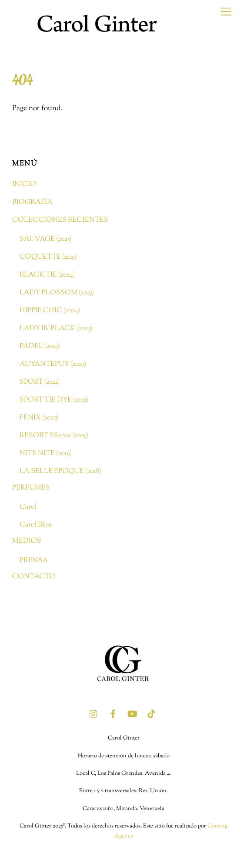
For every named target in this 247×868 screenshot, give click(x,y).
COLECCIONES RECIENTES (60, 220)
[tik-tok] (151, 714)
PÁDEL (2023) (40, 346)
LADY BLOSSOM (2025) (57, 293)
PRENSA (34, 561)
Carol (28, 507)
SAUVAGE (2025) (45, 239)
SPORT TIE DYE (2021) (54, 400)
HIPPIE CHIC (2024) (50, 311)
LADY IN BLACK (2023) (56, 328)
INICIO (24, 184)
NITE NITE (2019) (46, 453)
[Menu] (226, 12)
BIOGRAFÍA (32, 202)
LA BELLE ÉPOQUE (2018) (60, 471)
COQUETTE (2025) (48, 257)
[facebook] (113, 714)
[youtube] (132, 714)
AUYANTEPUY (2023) (53, 364)
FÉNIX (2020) (39, 418)
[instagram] (94, 714)
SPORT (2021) (40, 382)
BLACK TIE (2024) (47, 275)
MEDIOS (27, 541)
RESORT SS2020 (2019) (54, 436)
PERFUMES (31, 488)
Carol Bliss (35, 525)
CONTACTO (34, 577)
